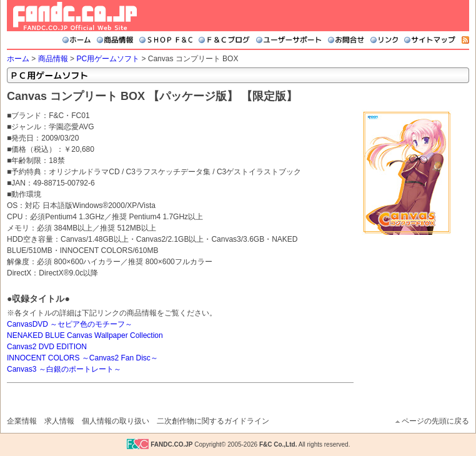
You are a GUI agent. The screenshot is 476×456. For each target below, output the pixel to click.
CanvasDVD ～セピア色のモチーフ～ (70, 324)
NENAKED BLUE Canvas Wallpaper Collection (85, 335)
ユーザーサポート (289, 40)
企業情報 (22, 421)
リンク (384, 40)
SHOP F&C (166, 40)
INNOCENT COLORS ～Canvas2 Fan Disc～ (82, 358)
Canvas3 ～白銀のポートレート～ (64, 369)
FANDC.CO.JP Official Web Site (75, 16)
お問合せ (346, 40)
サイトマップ (430, 40)
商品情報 (115, 40)
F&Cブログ (224, 40)
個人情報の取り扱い (116, 421)
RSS (465, 40)
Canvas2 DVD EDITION (47, 347)
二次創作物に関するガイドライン (213, 421)
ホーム (77, 40)
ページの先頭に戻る (435, 421)
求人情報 (59, 421)
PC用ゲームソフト (108, 59)
